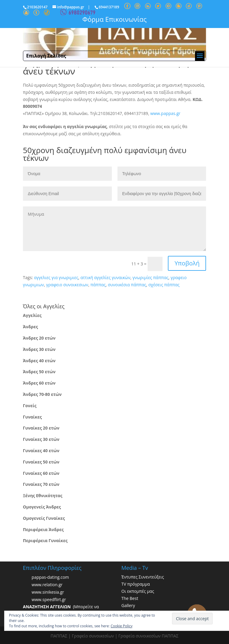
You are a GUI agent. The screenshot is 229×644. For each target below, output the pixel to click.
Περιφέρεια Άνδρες (43, 529)
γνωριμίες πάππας (150, 277)
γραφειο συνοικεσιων (67, 285)
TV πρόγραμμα (136, 584)
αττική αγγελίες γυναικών (105, 277)
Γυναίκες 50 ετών (41, 462)
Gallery (128, 605)
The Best (130, 598)
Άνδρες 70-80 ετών (42, 394)
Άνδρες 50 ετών (39, 372)
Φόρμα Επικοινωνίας (114, 19)
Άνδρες (30, 327)
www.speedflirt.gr (49, 600)
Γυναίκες (32, 417)
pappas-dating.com (50, 577)
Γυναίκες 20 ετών (41, 428)
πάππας (98, 285)
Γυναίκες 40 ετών (41, 451)
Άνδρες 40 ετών (39, 361)
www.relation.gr (47, 585)
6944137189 (109, 7)
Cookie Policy (122, 626)
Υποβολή (187, 263)
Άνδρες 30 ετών (39, 349)
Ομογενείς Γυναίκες (44, 518)
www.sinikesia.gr (48, 592)
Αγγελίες (32, 315)
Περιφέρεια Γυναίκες (45, 540)
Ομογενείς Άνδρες (42, 507)
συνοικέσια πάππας (127, 285)
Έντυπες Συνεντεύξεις (143, 577)
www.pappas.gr (165, 113)
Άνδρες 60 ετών (39, 383)
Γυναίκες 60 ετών (41, 473)
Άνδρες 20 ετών (39, 338)
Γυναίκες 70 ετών (41, 484)
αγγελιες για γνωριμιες (56, 277)
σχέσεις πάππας (164, 285)
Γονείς (30, 406)
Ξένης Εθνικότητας (43, 496)
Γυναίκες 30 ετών (41, 439)
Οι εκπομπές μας (138, 591)
